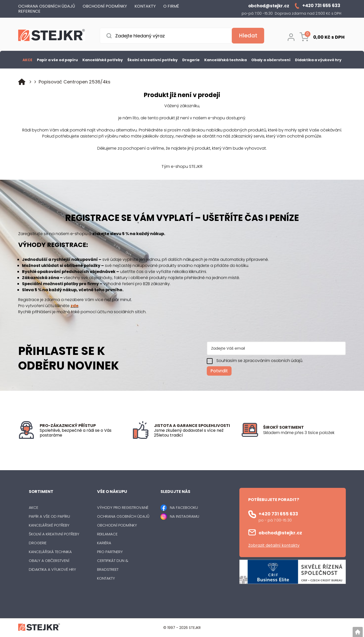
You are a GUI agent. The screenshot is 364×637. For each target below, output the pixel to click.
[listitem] (304, 433)
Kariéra (104, 543)
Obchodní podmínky (117, 525)
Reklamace (107, 534)
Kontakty (106, 578)
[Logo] (52, 36)
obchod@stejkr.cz (280, 533)
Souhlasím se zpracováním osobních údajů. (260, 361)
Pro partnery (110, 552)
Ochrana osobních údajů (123, 516)
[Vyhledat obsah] (248, 36)
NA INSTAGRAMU (185, 516)
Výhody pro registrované (123, 507)
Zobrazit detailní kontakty (274, 545)
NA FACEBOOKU (184, 507)
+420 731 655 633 (278, 514)
